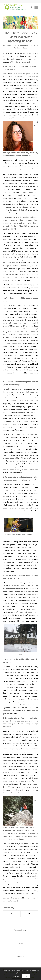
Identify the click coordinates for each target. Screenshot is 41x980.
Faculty (20, 943)
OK (26, 976)
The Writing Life (33, 45)
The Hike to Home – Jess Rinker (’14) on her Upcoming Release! (20, 37)
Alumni (16, 45)
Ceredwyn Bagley (22, 48)
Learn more (17, 976)
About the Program (20, 930)
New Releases (23, 45)
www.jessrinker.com (10, 901)
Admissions (20, 956)
